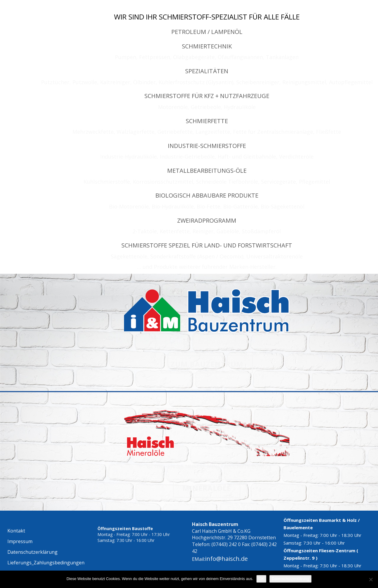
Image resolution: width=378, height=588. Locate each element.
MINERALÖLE (207, 488)
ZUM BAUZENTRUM (207, 364)
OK (261, 579)
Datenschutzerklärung (290, 579)
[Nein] (371, 579)
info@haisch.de (226, 559)
